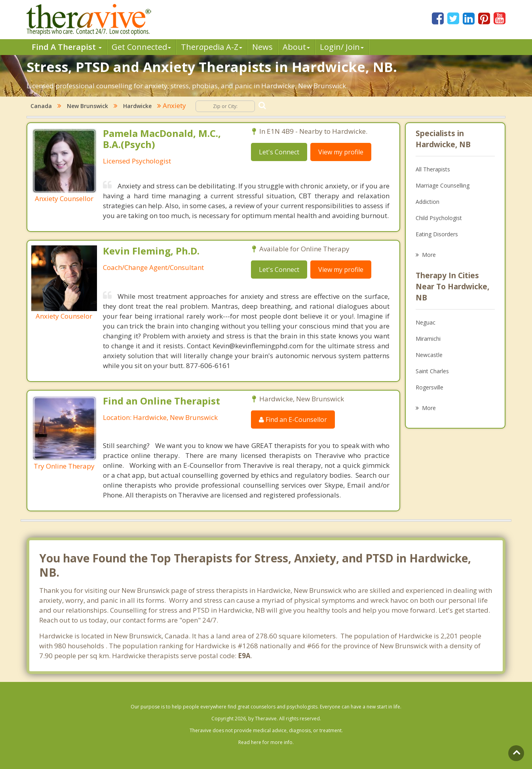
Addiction (427, 202)
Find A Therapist (67, 47)
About (296, 47)
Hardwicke (137, 106)
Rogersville (429, 387)
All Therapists (433, 169)
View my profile (341, 152)
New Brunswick (87, 106)
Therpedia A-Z (212, 47)
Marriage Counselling (443, 185)
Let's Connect (279, 152)
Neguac (426, 322)
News (262, 47)
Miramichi (428, 339)
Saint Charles (432, 371)
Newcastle (429, 355)
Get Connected (141, 47)
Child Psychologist (439, 218)
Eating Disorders (437, 234)
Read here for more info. (266, 742)
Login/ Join (342, 47)
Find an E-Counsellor (293, 420)
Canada (41, 106)
